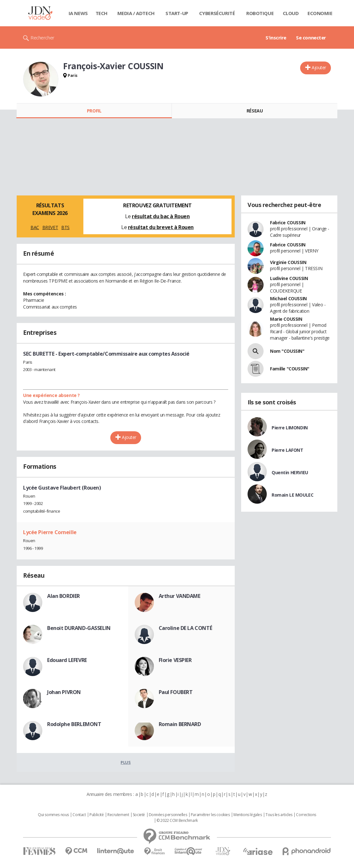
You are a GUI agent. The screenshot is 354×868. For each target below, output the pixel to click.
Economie (320, 13)
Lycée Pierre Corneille (50, 532)
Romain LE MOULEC (292, 495)
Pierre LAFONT (287, 450)
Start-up (177, 13)
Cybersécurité (217, 13)
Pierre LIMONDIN (290, 428)
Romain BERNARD (180, 724)
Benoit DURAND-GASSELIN (79, 628)
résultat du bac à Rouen (161, 216)
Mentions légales (248, 815)
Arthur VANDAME (180, 596)
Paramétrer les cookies (210, 815)
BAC (35, 227)
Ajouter (319, 67)
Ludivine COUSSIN (289, 278)
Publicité (97, 815)
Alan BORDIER (63, 596)
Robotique (260, 13)
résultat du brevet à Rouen (161, 227)
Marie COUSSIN (286, 319)
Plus (126, 762)
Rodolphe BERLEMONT (74, 724)
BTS (65, 227)
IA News (78, 13)
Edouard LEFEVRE (67, 660)
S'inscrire (276, 37)
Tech (101, 13)
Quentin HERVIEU (290, 472)
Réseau (255, 111)
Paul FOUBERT (176, 692)
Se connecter (311, 37)
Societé (139, 815)
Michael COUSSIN (288, 298)
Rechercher (42, 37)
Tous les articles (279, 815)
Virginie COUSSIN (288, 262)
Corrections (306, 815)
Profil (94, 111)
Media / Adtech (136, 13)
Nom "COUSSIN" (287, 351)
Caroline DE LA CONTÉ (185, 628)
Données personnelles (168, 815)
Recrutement (118, 815)
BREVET (50, 227)
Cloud (291, 13)
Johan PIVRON (64, 692)
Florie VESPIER (175, 660)
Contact (79, 815)
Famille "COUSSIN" (290, 369)
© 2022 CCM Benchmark (177, 821)
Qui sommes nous (53, 815)
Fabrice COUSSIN (288, 223)
